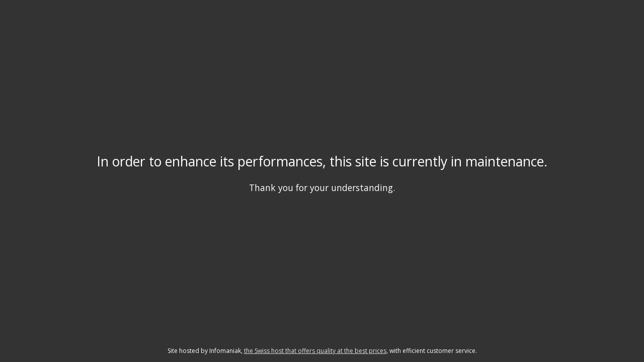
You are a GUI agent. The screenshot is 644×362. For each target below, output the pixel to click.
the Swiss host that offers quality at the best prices (315, 351)
